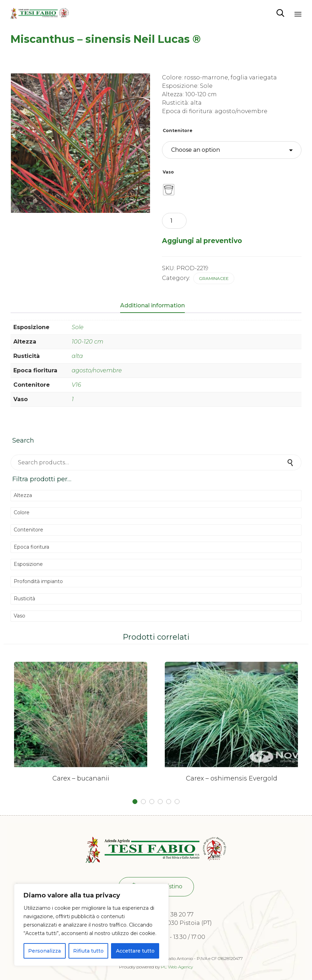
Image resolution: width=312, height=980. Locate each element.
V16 (76, 385)
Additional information (152, 305)
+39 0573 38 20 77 (169, 914)
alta (77, 356)
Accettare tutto (135, 951)
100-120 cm (87, 342)
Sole (78, 327)
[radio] (169, 190)
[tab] (156, 306)
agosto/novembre (97, 370)
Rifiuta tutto (88, 951)
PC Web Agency (177, 967)
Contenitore (178, 130)
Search (291, 462)
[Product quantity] (174, 221)
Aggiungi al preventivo (202, 241)
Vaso (168, 172)
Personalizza (44, 951)
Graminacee (214, 278)
